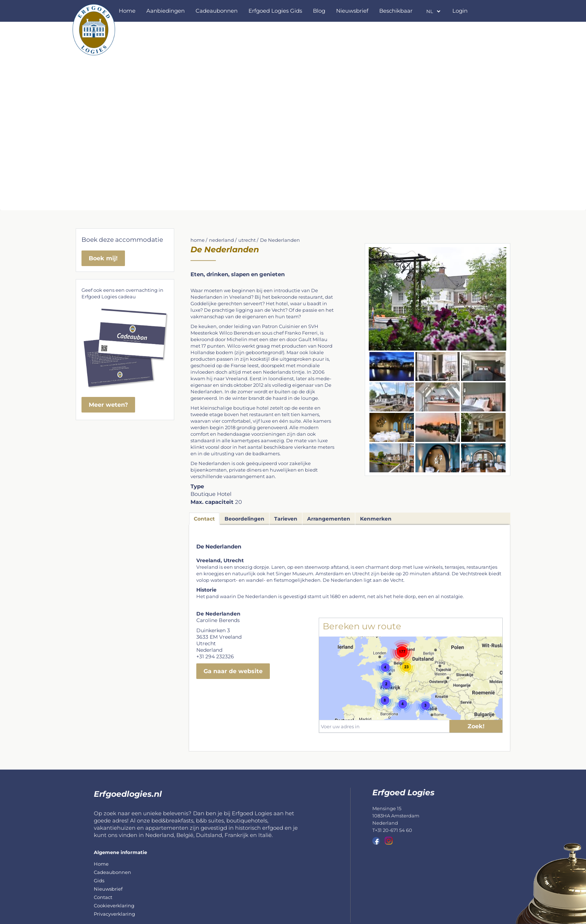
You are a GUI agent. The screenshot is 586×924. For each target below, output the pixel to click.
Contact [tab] (204, 519)
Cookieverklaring (114, 906)
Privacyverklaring (114, 914)
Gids (99, 881)
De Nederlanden (280, 240)
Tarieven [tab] (286, 519)
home (198, 240)
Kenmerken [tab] (376, 519)
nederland (221, 240)
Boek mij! (103, 258)
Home (127, 11)
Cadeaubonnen (217, 11)
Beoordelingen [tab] (244, 519)
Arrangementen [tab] (329, 519)
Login (460, 11)
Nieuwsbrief (352, 11)
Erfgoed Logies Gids (275, 11)
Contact (103, 897)
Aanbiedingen (166, 11)
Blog (319, 11)
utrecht (247, 240)
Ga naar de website (233, 671)
